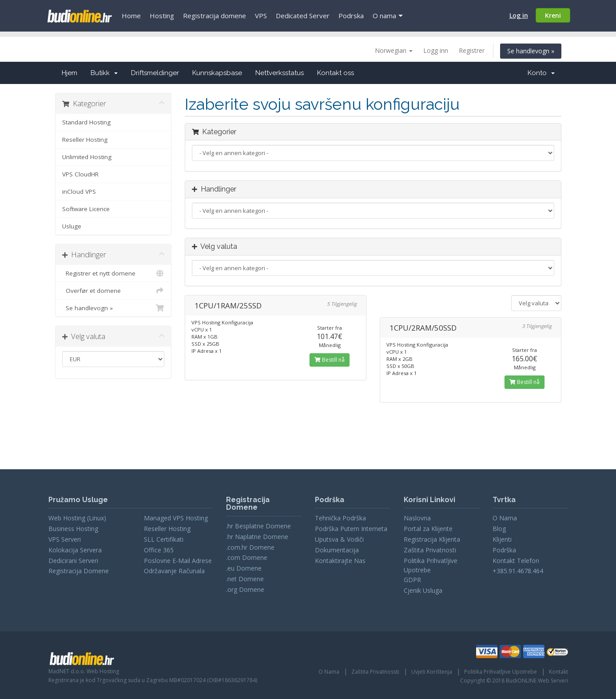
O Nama (505, 518)
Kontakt (558, 672)
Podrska (351, 16)
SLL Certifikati (164, 539)
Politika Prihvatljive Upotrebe (501, 672)
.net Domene (245, 579)
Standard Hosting (86, 122)
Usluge (72, 226)
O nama (384, 16)
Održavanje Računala (174, 571)
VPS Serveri (65, 539)
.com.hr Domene (250, 547)
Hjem (70, 73)
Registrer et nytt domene (113, 273)
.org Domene (245, 589)
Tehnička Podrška (340, 518)
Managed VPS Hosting (176, 518)
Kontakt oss (336, 73)
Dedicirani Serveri (73, 561)
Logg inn (436, 50)
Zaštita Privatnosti (430, 550)
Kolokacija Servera (75, 550)
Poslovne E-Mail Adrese (178, 561)
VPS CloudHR (80, 174)
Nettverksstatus (280, 73)
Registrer (472, 50)
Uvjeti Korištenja (432, 672)
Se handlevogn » (531, 51)
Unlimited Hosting (87, 157)
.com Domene (247, 557)
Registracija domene (215, 16)
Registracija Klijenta (432, 539)
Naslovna (417, 518)
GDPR (412, 580)
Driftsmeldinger (155, 73)
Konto (541, 73)
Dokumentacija (337, 550)
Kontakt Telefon (516, 561)
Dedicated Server (303, 16)
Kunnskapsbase (217, 73)
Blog (499, 529)
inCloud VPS (79, 192)
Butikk (104, 73)
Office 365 (159, 550)
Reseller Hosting (85, 140)
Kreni (553, 15)
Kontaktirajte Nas (340, 561)
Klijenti (502, 539)
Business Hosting (73, 529)
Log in (519, 15)
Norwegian (394, 50)
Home (131, 16)
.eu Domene (244, 568)
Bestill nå (330, 360)
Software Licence (86, 209)
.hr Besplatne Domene (258, 526)
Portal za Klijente (428, 529)
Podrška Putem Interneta (351, 529)
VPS (261, 16)
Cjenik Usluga (423, 590)
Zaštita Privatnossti (375, 672)
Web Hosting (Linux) (77, 518)
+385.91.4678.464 (518, 571)
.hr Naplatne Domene (257, 537)
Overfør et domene (113, 291)
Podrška (504, 550)
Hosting (162, 16)
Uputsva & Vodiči (339, 539)
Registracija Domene (79, 571)
